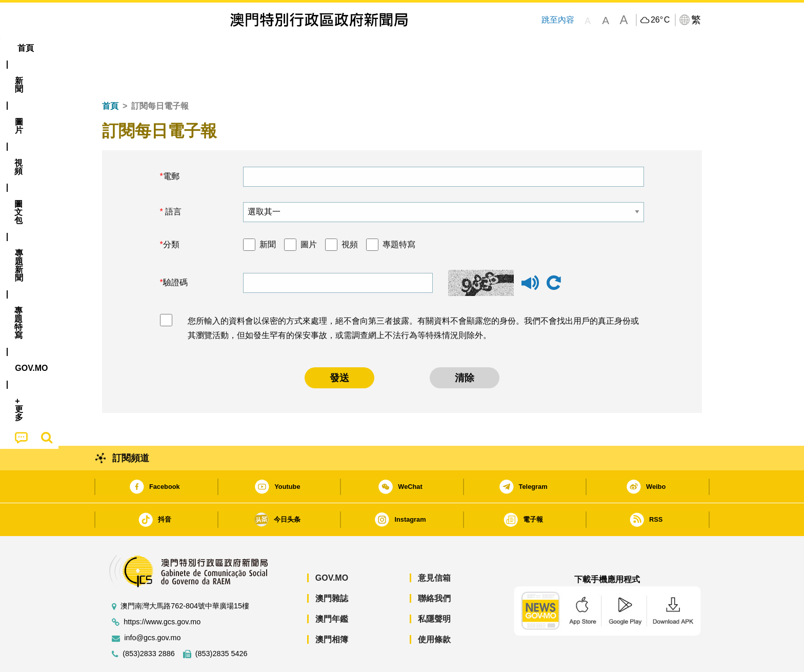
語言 (172, 180)
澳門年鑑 (332, 588)
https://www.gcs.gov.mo (162, 591)
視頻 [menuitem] (233, 48)
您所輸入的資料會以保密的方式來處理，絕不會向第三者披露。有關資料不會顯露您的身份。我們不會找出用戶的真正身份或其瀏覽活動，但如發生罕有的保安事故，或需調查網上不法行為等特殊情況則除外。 (413, 297)
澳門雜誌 (332, 567)
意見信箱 (434, 547)
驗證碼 (175, 251)
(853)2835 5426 (222, 622)
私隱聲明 (434, 588)
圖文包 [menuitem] (274, 48)
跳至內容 (558, 20)
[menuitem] (158, 48)
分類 (171, 213)
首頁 (110, 75)
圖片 (309, 213)
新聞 (268, 213)
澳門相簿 (332, 608)
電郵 (171, 145)
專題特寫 (399, 213)
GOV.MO (332, 547)
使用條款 (434, 608)
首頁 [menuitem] (120, 48)
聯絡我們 (434, 567)
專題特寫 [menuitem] (375, 48)
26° (660, 20)
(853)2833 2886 (149, 622)
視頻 (350, 213)
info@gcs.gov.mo (152, 607)
